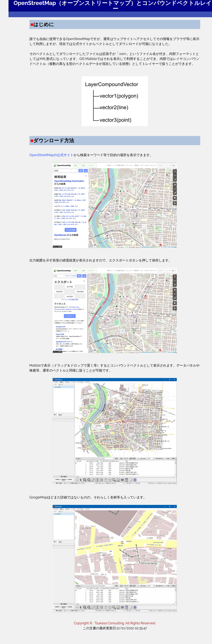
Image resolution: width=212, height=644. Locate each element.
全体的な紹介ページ (29, 93)
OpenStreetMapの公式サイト (75, 165)
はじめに (21, 35)
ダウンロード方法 (27, 43)
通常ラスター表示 (27, 57)
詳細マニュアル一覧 (29, 85)
